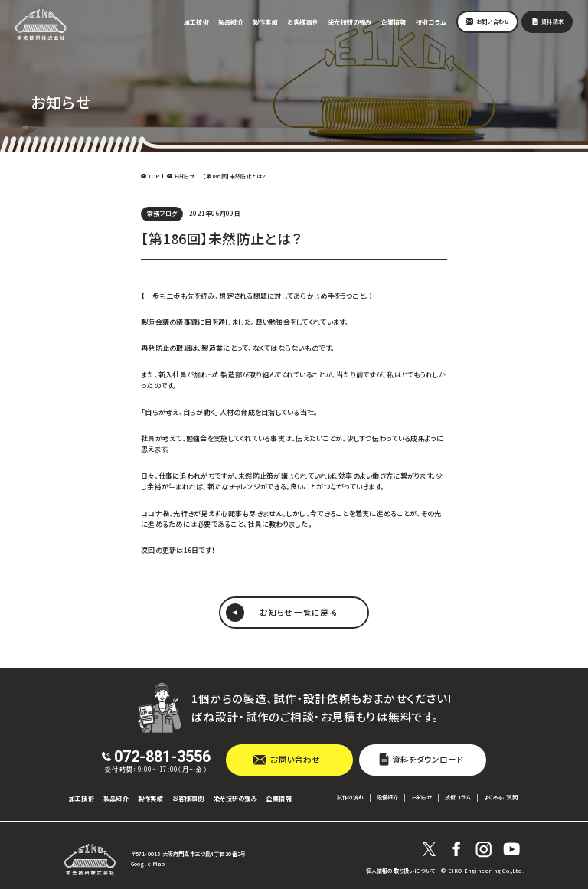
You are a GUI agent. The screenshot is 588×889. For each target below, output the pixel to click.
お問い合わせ (493, 21)
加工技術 (196, 22)
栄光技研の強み (350, 22)
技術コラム (431, 22)
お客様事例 (303, 22)
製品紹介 (231, 22)
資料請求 (552, 21)
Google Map (148, 864)
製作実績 (265, 22)
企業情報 (394, 22)
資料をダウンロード (428, 759)
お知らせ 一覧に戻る (298, 612)
